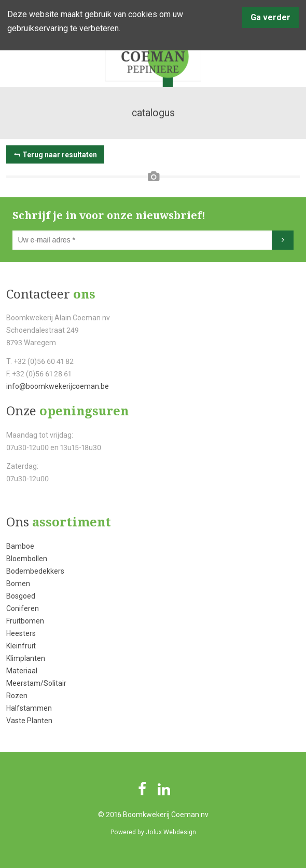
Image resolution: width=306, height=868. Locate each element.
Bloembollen (27, 559)
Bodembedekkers (35, 571)
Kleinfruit (21, 646)
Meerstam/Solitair (36, 683)
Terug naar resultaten (60, 155)
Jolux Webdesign (171, 832)
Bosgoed (21, 596)
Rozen (17, 696)
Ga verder (270, 17)
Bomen (18, 584)
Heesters (21, 633)
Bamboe (20, 546)
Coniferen (23, 608)
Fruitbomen (25, 621)
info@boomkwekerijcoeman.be (58, 386)
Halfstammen (29, 708)
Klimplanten (26, 658)
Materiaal (22, 671)
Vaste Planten (29, 721)
